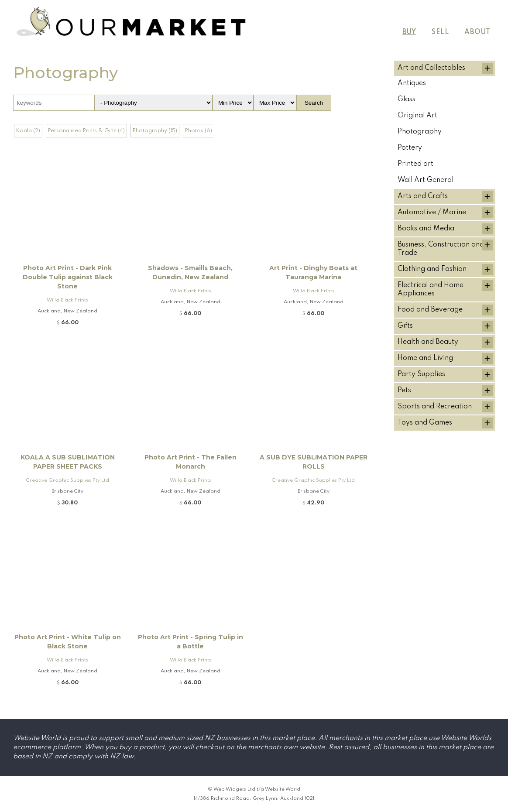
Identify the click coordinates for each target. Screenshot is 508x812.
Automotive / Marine (432, 212)
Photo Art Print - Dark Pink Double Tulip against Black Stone (68, 277)
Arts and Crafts (423, 196)
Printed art (415, 164)
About (477, 32)
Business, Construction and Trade (441, 249)
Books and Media (426, 229)
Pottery (410, 148)
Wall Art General (426, 180)
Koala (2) (28, 131)
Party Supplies (421, 374)
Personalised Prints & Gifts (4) (86, 131)
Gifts (405, 326)
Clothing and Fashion (432, 269)
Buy (409, 32)
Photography (420, 132)
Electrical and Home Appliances (431, 290)
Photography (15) (155, 131)
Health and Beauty (428, 342)
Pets (404, 391)
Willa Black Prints (67, 300)
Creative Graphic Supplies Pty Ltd (68, 480)
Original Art (417, 116)
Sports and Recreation (435, 407)
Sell (440, 32)
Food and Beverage (430, 310)
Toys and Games (425, 423)
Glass (407, 99)
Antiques (412, 83)
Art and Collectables (431, 68)
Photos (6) (199, 131)
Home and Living (425, 358)
